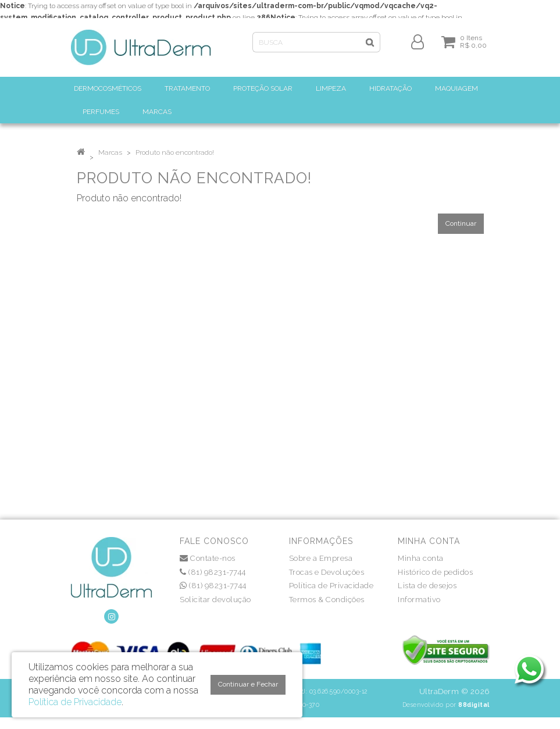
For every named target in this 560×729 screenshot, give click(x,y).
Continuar (461, 223)
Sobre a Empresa (321, 558)
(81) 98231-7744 (213, 572)
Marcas (110, 152)
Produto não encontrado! (175, 152)
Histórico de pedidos (435, 572)
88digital (474, 705)
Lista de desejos (427, 586)
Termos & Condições (327, 600)
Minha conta (421, 558)
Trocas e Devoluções (327, 572)
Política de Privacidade (331, 586)
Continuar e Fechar (248, 684)
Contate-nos (208, 558)
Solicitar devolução (215, 600)
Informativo (419, 600)
